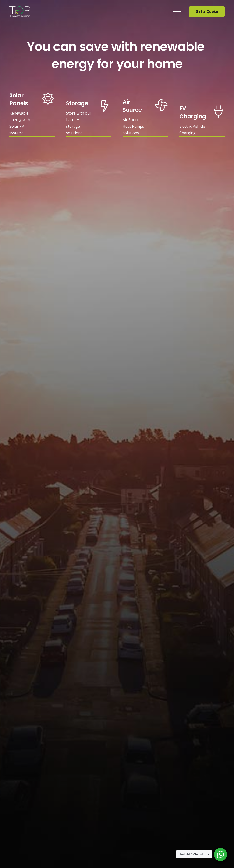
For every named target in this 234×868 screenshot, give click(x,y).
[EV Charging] (193, 114)
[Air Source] (136, 107)
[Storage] (79, 105)
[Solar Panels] (22, 101)
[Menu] (177, 12)
